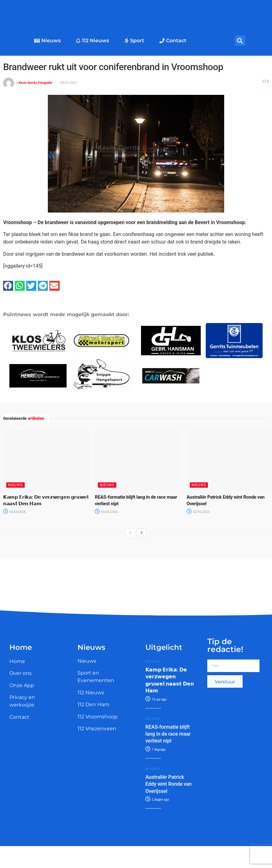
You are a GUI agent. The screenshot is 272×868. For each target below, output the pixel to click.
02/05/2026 (198, 512)
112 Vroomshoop (98, 717)
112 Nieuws (93, 41)
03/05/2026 (106, 512)
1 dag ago (156, 750)
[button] (240, 41)
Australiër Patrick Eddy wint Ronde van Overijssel (169, 784)
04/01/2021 (69, 83)
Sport (134, 41)
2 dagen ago (157, 800)
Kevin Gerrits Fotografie (35, 83)
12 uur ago (156, 699)
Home (17, 661)
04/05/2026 (15, 512)
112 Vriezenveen (97, 729)
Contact (173, 41)
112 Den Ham (93, 704)
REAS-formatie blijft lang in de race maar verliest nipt (168, 734)
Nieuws (47, 41)
